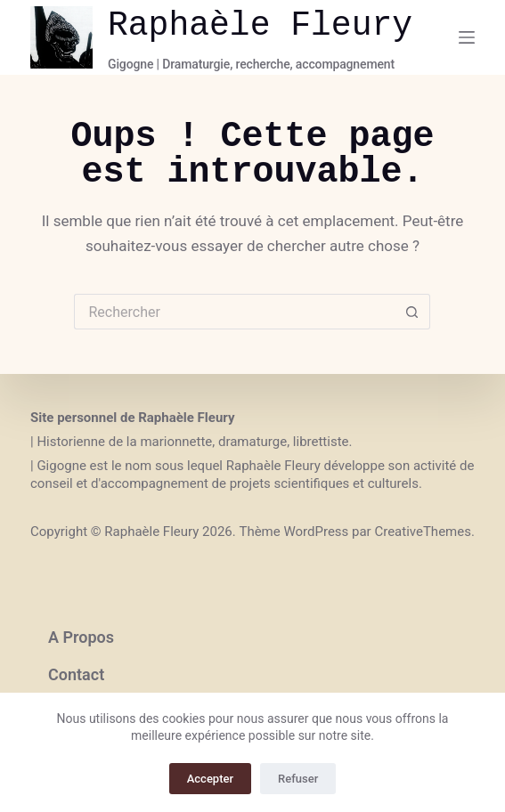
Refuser (298, 779)
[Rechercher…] (234, 312)
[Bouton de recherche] (412, 312)
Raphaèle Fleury (260, 25)
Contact (76, 674)
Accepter (210, 779)
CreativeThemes (423, 532)
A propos (81, 637)
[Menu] (467, 37)
